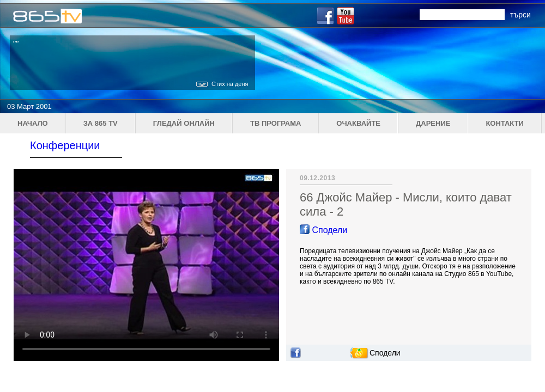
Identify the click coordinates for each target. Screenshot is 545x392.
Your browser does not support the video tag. (146, 265)
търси (520, 15)
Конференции (65, 145)
